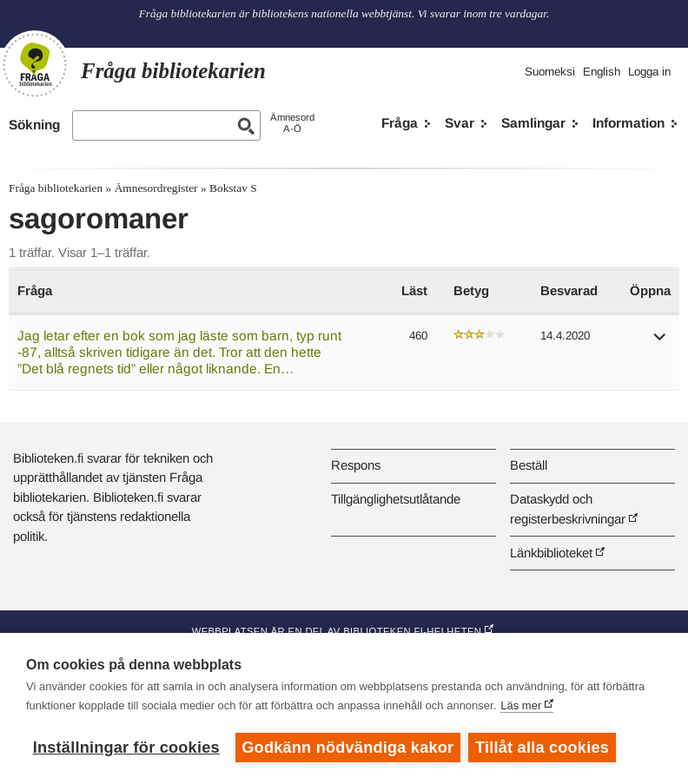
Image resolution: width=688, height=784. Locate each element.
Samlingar (533, 123)
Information (628, 123)
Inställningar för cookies (126, 748)
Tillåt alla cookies (543, 748)
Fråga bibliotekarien (56, 188)
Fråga (400, 123)
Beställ (529, 465)
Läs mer (521, 705)
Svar (460, 123)
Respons (356, 465)
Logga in (649, 72)
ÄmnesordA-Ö (292, 123)
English (602, 72)
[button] (660, 343)
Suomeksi (550, 72)
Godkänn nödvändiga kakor (347, 748)
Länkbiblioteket (551, 553)
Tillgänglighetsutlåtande (396, 499)
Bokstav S (233, 188)
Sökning (34, 125)
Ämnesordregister (156, 188)
